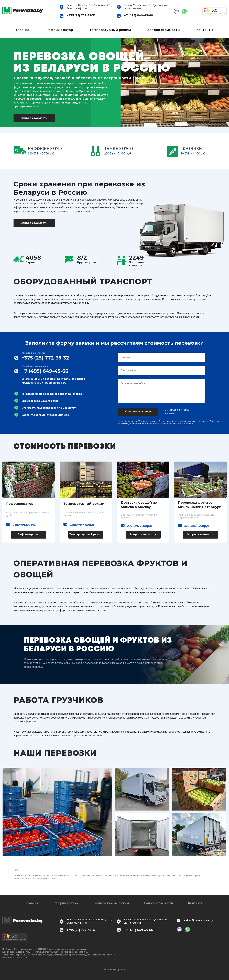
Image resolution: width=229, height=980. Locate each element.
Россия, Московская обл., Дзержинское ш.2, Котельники (146, 7)
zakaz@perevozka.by (198, 920)
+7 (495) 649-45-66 (138, 16)
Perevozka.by (28, 10)
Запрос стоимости (164, 30)
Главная (23, 30)
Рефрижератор (60, 30)
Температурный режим (110, 30)
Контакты (205, 30)
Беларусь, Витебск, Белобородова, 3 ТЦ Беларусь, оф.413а (89, 7)
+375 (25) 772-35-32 (81, 16)
